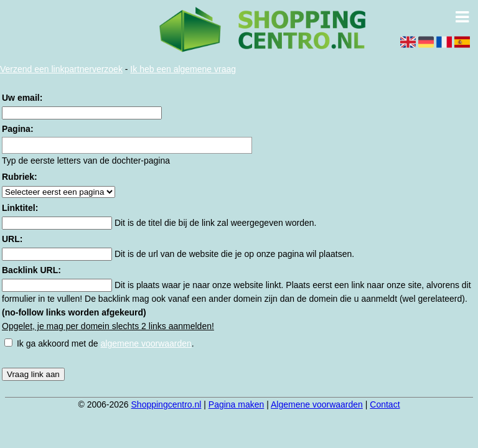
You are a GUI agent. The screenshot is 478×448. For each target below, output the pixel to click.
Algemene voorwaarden (317, 404)
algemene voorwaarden (146, 343)
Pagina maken (237, 404)
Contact (385, 404)
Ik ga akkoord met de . (105, 343)
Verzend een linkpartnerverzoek (61, 69)
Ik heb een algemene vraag (183, 69)
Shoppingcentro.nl (166, 404)
